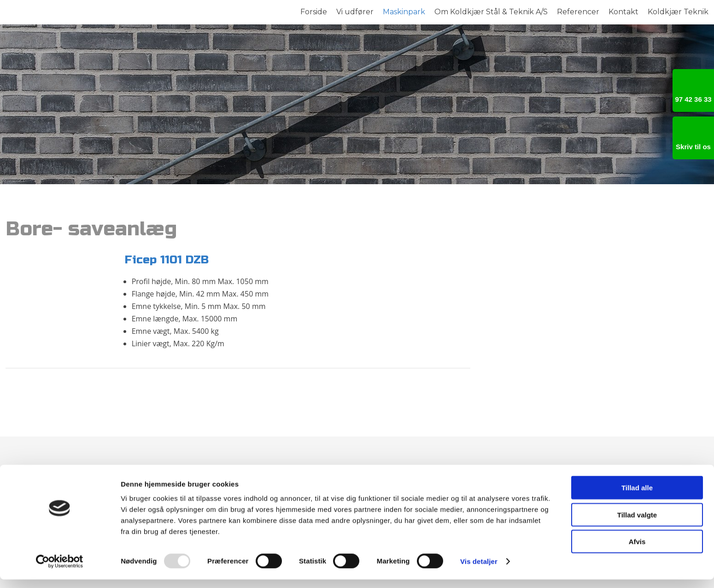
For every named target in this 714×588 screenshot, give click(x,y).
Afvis (637, 550)
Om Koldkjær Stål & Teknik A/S (491, 12)
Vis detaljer (479, 570)
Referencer (578, 12)
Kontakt (623, 12)
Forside (314, 12)
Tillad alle (637, 496)
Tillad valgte (637, 523)
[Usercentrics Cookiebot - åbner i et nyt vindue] (60, 570)
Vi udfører (355, 12)
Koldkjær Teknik (678, 12)
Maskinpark (404, 12)
